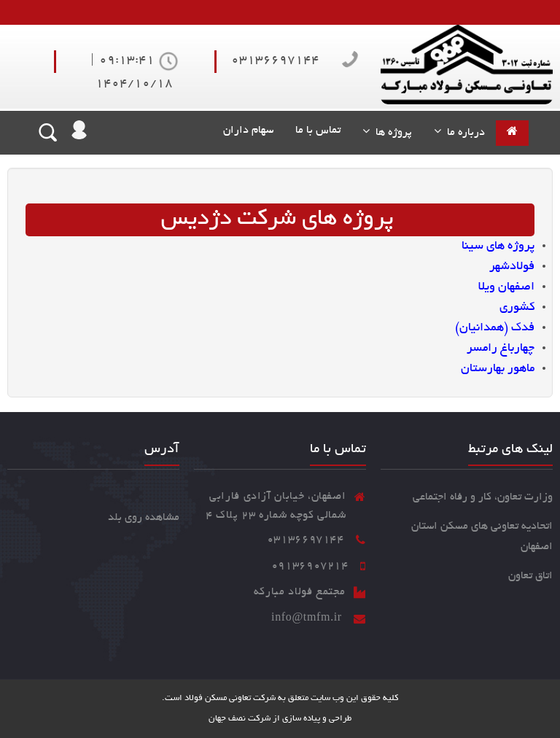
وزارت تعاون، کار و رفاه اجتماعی (483, 497)
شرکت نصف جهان (240, 719)
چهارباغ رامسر (501, 349)
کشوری (517, 308)
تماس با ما (318, 131)
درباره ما (463, 133)
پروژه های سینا (498, 246)
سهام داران (245, 131)
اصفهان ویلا (506, 287)
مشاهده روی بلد (144, 518)
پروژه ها (391, 133)
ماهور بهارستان (498, 369)
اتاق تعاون (530, 576)
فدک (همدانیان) (495, 328)
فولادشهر (512, 267)
